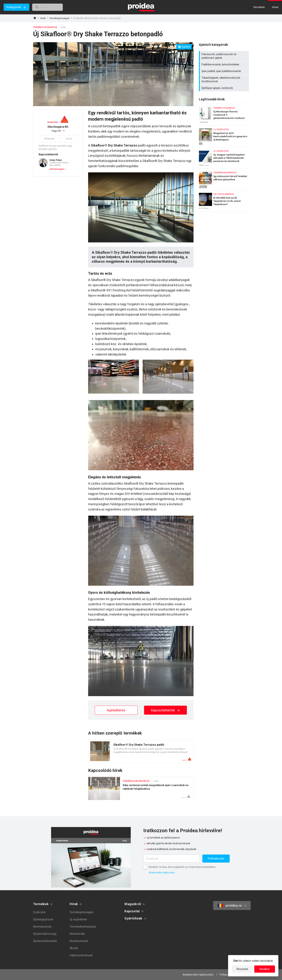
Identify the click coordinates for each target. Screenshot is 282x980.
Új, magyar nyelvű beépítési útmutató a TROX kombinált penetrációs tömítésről (224, 157)
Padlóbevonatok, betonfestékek (224, 64)
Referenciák (77, 934)
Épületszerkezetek (45, 941)
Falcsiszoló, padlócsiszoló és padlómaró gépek (224, 56)
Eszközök (39, 912)
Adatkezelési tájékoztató (162, 873)
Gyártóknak (133, 918)
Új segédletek (78, 919)
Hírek (43, 18)
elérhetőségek (57, 169)
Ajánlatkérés (116, 710)
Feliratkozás (216, 859)
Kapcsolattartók (166, 710)
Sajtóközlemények (81, 955)
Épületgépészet (43, 919)
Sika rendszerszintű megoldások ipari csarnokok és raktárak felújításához (141, 788)
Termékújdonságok (60, 18)
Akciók (74, 948)
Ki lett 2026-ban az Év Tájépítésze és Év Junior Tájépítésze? (224, 201)
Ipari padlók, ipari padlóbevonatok (224, 71)
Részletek (242, 969)
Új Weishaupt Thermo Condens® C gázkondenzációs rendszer (224, 114)
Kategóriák (14, 7)
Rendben (265, 969)
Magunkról (133, 904)
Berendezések (42, 927)
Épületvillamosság (45, 934)
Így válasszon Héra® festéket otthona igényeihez (224, 178)
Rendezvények (79, 941)
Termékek (41, 904)
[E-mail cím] (172, 859)
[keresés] (52, 7)
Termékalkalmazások (83, 927)
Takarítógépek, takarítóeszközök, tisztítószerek (224, 80)
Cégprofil (58, 129)
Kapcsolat (132, 911)
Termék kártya (141, 751)
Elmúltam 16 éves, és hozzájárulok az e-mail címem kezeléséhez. (182, 867)
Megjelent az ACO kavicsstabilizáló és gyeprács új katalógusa (224, 135)
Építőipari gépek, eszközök (224, 88)
